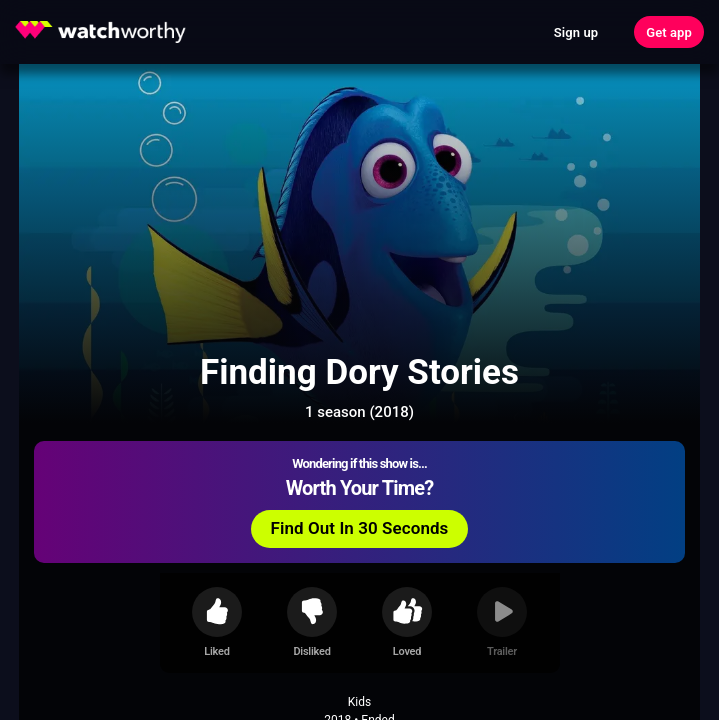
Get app (669, 32)
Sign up (576, 32)
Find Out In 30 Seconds (360, 528)
